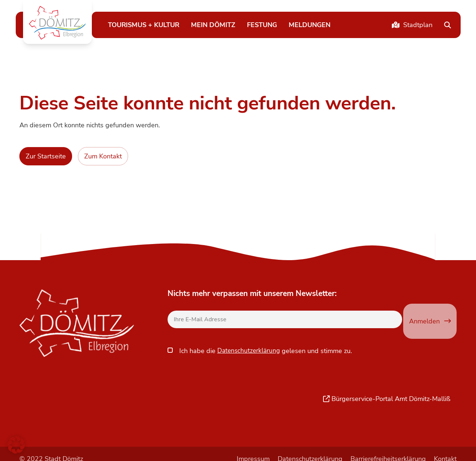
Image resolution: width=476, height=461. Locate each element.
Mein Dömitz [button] (213, 25)
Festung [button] (262, 25)
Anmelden (430, 321)
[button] (57, 23)
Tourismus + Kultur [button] (144, 25)
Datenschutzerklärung (250, 342)
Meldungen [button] (310, 25)
